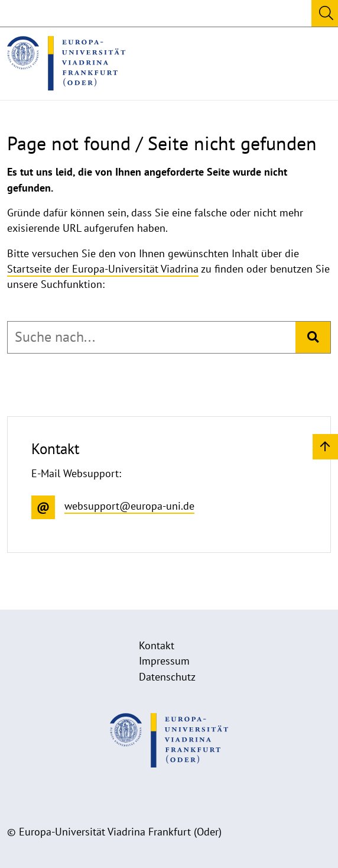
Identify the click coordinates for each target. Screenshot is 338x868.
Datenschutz (167, 677)
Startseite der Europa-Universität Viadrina (103, 269)
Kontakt (157, 645)
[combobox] (152, 337)
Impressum (164, 661)
